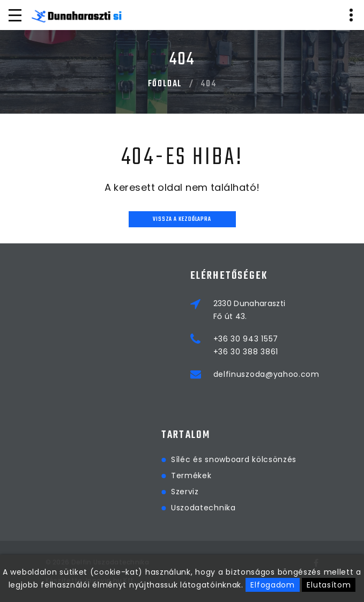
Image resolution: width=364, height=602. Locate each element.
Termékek (325, 475)
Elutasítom (329, 585)
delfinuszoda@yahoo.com (266, 374)
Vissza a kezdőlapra (182, 220)
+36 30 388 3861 (246, 352)
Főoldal (165, 84)
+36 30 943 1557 (246, 339)
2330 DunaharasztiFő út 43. (250, 310)
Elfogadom (272, 585)
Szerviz (318, 492)
